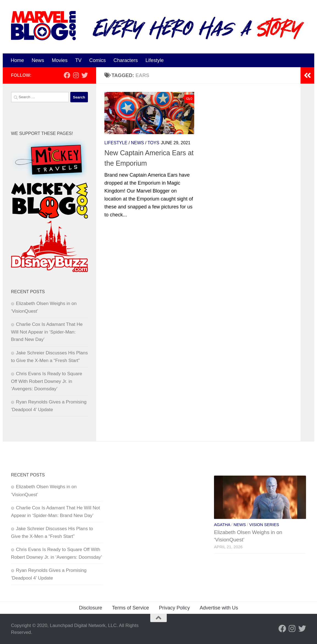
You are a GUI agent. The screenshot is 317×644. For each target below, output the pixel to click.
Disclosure (90, 608)
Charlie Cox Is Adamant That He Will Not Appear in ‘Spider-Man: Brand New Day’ (47, 332)
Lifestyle (155, 60)
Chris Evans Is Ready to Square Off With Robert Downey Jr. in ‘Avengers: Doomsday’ (47, 381)
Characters (126, 60)
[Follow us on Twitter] (85, 75)
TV (78, 60)
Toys (153, 143)
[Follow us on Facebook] (67, 75)
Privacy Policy (174, 608)
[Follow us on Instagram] (76, 75)
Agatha (222, 525)
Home (17, 60)
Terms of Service (131, 608)
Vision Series (264, 525)
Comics (98, 60)
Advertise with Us (219, 608)
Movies (59, 60)
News (38, 60)
